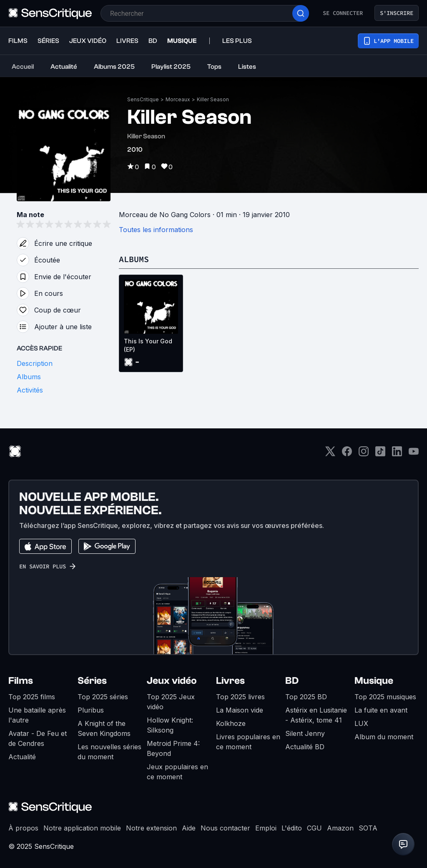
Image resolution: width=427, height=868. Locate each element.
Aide (189, 828)
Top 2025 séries (103, 697)
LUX (361, 723)
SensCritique (143, 99)
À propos (23, 828)
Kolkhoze (231, 723)
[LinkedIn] (397, 454)
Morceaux (178, 99)
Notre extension (151, 828)
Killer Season (213, 99)
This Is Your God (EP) (148, 345)
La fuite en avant (381, 710)
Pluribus (91, 710)
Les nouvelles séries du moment (109, 752)
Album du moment (384, 737)
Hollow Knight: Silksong (170, 725)
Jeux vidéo (172, 681)
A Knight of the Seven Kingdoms (104, 728)
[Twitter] (330, 454)
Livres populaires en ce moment (248, 742)
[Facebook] (347, 454)
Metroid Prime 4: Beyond (173, 748)
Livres (230, 681)
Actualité (22, 757)
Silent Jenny (305, 733)
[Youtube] (414, 454)
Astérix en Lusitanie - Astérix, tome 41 (316, 715)
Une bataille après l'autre (37, 715)
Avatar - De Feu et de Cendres (38, 738)
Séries (92, 681)
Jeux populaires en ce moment (177, 772)
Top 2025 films (32, 697)
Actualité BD (305, 747)
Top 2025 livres (240, 697)
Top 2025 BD (306, 697)
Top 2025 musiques (385, 697)
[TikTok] (380, 454)
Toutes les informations (156, 230)
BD (292, 681)
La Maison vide (240, 710)
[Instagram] (364, 454)
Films (21, 681)
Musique (374, 681)
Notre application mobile (82, 828)
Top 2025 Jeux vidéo (171, 702)
